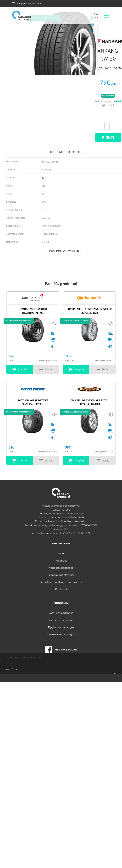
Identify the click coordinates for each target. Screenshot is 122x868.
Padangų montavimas (61, 575)
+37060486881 (77, 517)
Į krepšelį (23, 369)
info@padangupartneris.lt (31, 4)
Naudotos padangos (61, 568)
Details (49, 369)
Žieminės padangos (61, 620)
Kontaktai (61, 589)
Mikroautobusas (50, 234)
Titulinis (61, 553)
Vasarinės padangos (51, 226)
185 (44, 186)
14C (44, 202)
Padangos (61, 561)
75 (43, 194)
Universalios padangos (61, 634)
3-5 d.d (45, 242)
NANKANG (47, 170)
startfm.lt (12, 669)
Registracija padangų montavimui (61, 582)
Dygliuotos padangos (61, 627)
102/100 (46, 218)
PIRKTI (108, 137)
